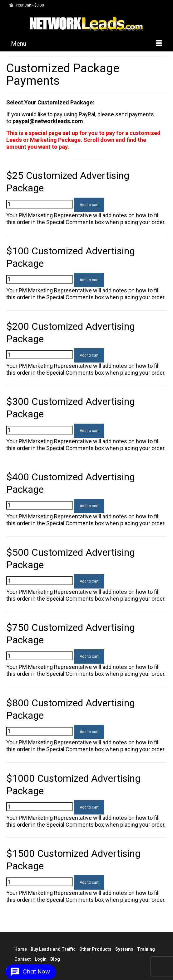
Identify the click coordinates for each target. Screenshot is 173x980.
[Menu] (86, 44)
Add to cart (89, 205)
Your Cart (27, 5)
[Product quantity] (40, 204)
